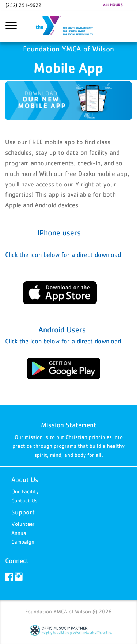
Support (23, 512)
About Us (25, 480)
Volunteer (23, 524)
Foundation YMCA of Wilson (69, 27)
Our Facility (25, 491)
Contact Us (24, 500)
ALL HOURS (113, 5)
